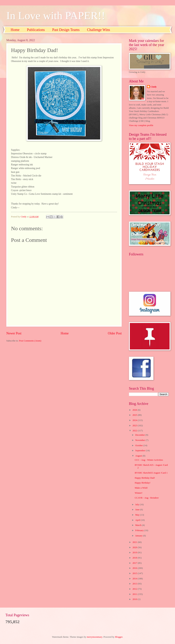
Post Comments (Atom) (30, 341)
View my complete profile (141, 125)
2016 (135, 568)
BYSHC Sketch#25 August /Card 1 (151, 473)
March (139, 525)
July (137, 505)
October (139, 445)
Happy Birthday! (143, 483)
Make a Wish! (141, 488)
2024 (135, 420)
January (139, 536)
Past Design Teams (66, 30)
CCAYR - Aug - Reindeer (147, 498)
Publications (36, 30)
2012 (135, 589)
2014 (135, 579)
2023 (135, 426)
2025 (135, 415)
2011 (135, 594)
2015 (135, 573)
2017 (135, 563)
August (139, 456)
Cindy (154, 87)
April (138, 520)
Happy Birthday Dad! (145, 478)
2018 (135, 558)
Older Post (115, 333)
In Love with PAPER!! (56, 16)
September (140, 451)
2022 (135, 431)
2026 (135, 410)
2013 (135, 584)
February (140, 530)
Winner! (138, 493)
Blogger (119, 637)
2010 (135, 599)
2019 (135, 553)
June (138, 510)
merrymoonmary (95, 637)
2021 (135, 542)
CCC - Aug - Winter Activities (149, 460)
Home (15, 30)
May (138, 515)
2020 (135, 547)
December (140, 435)
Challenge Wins (98, 30)
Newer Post (14, 333)
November (140, 440)
